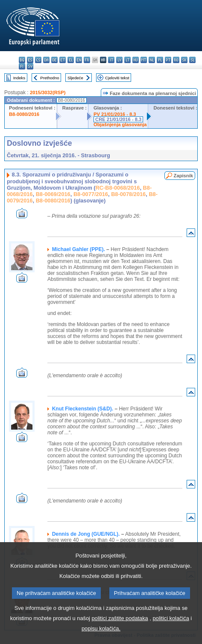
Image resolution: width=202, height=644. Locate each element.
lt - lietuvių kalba (127, 60)
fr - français (87, 60)
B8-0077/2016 (91, 194)
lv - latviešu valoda (119, 60)
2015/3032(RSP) (48, 92)
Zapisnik (183, 176)
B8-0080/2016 (24, 114)
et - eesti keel (63, 60)
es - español (30, 60)
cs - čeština (38, 60)
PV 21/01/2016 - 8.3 (115, 114)
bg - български (22, 60)
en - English (79, 60)
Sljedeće (75, 78)
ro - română (176, 60)
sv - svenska (30, 66)
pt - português (168, 60)
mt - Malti (144, 60)
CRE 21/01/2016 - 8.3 (118, 119)
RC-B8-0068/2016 (118, 188)
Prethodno (50, 78)
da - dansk (46, 60)
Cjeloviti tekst (117, 78)
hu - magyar (136, 60)
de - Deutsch (54, 60)
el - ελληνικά (71, 60)
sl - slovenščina (192, 60)
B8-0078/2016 (128, 194)
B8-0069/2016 (53, 194)
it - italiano (111, 60)
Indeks (19, 78)
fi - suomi (22, 66)
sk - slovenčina (184, 60)
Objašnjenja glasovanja (120, 124)
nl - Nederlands (152, 60)
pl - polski (160, 60)
